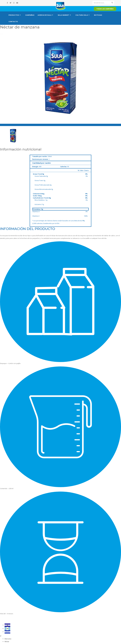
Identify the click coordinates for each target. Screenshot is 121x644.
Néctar (7, 641)
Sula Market (64, 15)
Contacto (13, 22)
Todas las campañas (105, 9)
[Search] (101, 3)
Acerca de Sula (45, 15)
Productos (14, 15)
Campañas (30, 15)
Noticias (98, 15)
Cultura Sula (82, 15)
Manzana (8, 639)
